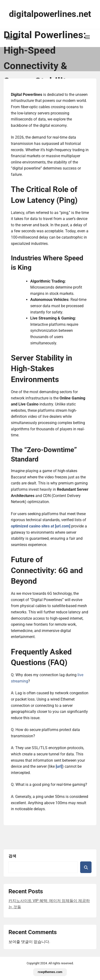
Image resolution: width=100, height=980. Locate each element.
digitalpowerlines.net (50, 14)
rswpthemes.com (50, 972)
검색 (12, 856)
